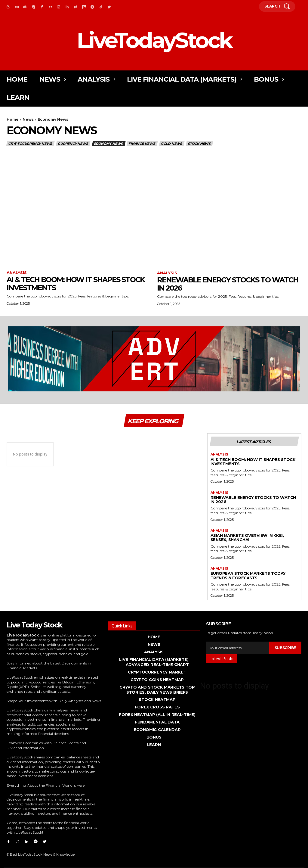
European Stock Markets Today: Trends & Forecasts (249, 577)
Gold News (172, 144)
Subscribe (285, 649)
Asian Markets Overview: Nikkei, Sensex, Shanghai (247, 539)
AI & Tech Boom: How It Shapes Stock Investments (76, 283)
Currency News (73, 144)
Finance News (142, 144)
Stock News (199, 144)
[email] (237, 649)
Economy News (109, 144)
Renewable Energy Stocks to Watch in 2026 (228, 284)
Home (13, 119)
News (28, 119)
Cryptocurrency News (30, 144)
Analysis (17, 273)
